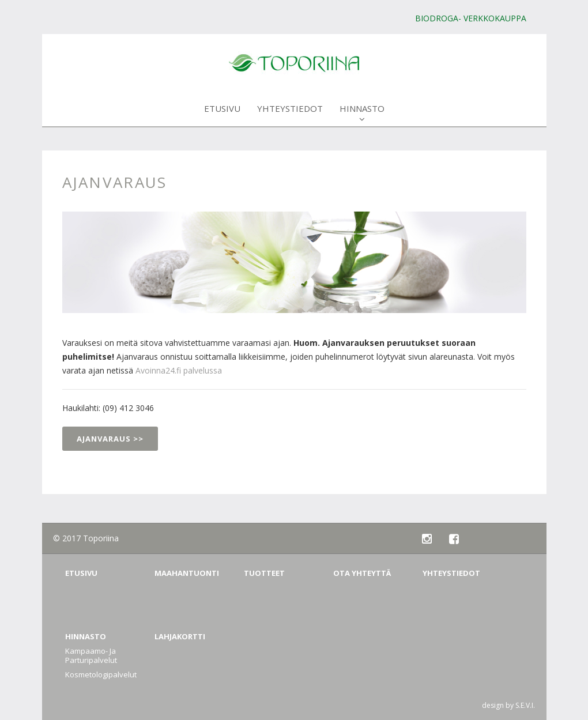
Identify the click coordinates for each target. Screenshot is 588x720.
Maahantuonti (187, 573)
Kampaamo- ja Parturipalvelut (91, 656)
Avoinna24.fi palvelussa (178, 370)
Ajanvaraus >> (110, 439)
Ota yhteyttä (362, 573)
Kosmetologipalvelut (101, 674)
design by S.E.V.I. (508, 705)
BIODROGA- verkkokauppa (471, 18)
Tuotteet (264, 573)
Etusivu (222, 113)
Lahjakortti (180, 636)
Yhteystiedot (290, 113)
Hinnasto (362, 113)
